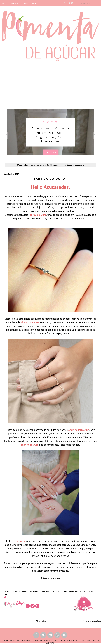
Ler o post (50, 153)
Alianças (18, 591)
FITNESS (35, 3)
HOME (4, 3)
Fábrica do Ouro (75, 591)
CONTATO (15, 3)
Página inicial (41, 621)
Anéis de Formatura (30, 591)
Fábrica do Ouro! (51, 179)
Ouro (6, 594)
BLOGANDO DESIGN (82, 641)
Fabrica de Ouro (61, 591)
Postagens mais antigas (92, 621)
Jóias (84, 591)
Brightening (51, 122)
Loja (89, 591)
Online (94, 591)
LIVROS (25, 3)
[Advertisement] (50, 85)
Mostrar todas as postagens (72, 165)
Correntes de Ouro (46, 591)
